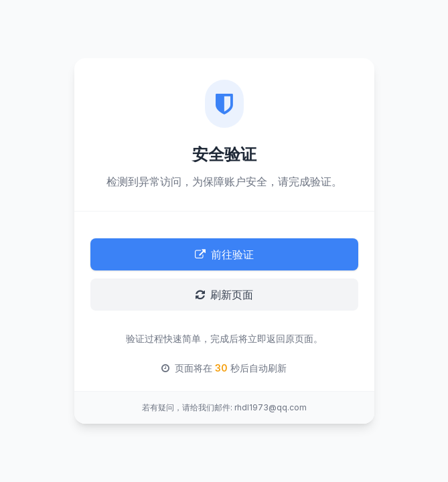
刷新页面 (224, 295)
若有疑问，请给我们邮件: (187, 407)
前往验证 (224, 254)
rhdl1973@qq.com (271, 407)
